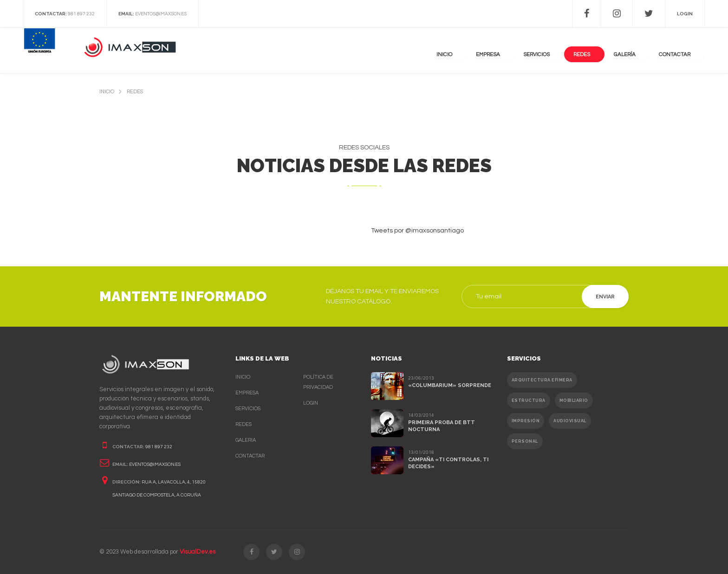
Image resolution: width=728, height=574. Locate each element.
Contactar (250, 456)
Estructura (529, 400)
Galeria (246, 440)
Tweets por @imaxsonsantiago (417, 231)
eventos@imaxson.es (161, 14)
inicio (107, 92)
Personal (525, 441)
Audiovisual (570, 421)
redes (135, 92)
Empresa (519, 51)
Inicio (481, 51)
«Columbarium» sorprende (450, 385)
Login (311, 403)
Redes (601, 51)
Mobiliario (574, 400)
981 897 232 (81, 14)
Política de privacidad (318, 382)
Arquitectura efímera (542, 380)
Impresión (526, 421)
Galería (637, 51)
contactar (681, 51)
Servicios (561, 51)
